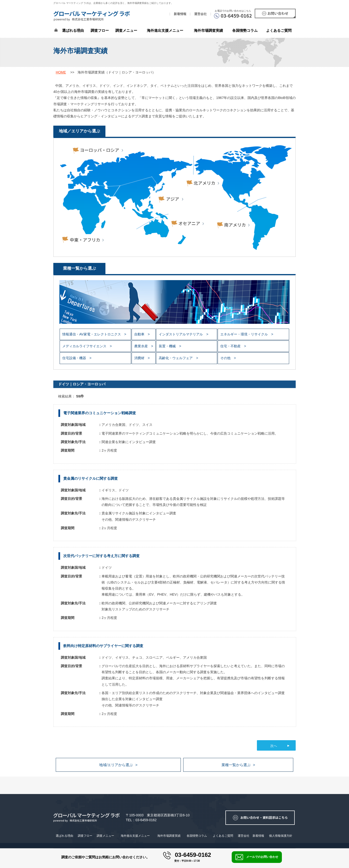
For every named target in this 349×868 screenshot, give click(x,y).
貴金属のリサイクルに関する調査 (91, 478)
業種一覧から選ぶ (236, 765)
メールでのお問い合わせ (257, 857)
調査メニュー (126, 30)
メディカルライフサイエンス (85, 346)
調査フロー (100, 30)
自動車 (140, 334)
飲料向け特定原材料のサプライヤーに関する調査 (103, 646)
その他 (226, 358)
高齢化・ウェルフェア (176, 358)
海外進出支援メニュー (165, 30)
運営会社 (200, 14)
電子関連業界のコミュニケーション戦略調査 (100, 413)
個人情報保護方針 (281, 836)
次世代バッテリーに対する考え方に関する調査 (101, 556)
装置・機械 (168, 346)
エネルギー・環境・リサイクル (245, 334)
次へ (274, 746)
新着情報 (180, 14)
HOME (61, 72)
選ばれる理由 (73, 30)
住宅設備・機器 (75, 358)
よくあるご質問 (279, 30)
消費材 (140, 358)
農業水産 (142, 346)
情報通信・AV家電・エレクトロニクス (92, 334)
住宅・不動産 (231, 346)
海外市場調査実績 (208, 30)
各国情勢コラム (197, 836)
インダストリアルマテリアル (181, 334)
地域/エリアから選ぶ (116, 765)
